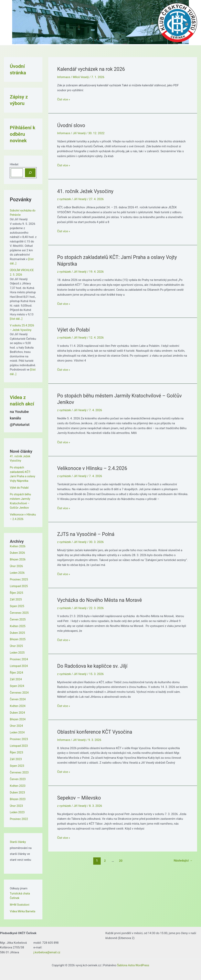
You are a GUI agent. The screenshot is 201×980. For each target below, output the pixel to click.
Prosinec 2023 (19, 737)
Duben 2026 (18, 552)
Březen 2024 (18, 718)
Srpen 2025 (17, 605)
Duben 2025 (18, 631)
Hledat (14, 164)
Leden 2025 (17, 651)
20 (120, 860)
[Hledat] (30, 173)
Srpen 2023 (17, 764)
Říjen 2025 (17, 592)
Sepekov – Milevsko (80, 797)
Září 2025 (16, 598)
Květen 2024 (18, 704)
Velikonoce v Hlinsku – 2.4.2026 (93, 468)
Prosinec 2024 (19, 658)
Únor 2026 (17, 565)
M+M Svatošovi (20, 902)
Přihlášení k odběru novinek (23, 134)
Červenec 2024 (20, 691)
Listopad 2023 (19, 744)
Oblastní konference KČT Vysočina (96, 731)
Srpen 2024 (17, 684)
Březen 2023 (18, 797)
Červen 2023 (18, 777)
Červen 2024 (18, 698)
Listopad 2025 (19, 585)
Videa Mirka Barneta (23, 909)
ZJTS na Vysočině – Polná (87, 534)
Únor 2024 (17, 724)
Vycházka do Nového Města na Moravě (101, 599)
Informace (64, 77)
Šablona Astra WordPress (133, 963)
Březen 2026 (18, 559)
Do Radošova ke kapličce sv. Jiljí (94, 665)
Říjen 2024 (17, 671)
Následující (183, 860)
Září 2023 (16, 757)
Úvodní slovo (72, 125)
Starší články (18, 840)
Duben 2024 (18, 711)
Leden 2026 (17, 572)
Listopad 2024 (19, 665)
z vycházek (64, 199)
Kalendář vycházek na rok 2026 (92, 69)
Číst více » (64, 100)
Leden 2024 (17, 731)
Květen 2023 (18, 784)
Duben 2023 (18, 790)
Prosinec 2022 (19, 817)
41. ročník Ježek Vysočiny (86, 191)
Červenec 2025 (20, 612)
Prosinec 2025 (19, 578)
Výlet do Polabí (20, 487)
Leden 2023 (17, 810)
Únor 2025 (17, 645)
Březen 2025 (18, 638)
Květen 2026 (18, 545)
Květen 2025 (18, 625)
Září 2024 (16, 678)
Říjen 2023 (17, 751)
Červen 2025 (18, 618)
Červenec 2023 (20, 771)
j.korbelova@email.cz (47, 950)
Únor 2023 (17, 804)
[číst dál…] (16, 319)
